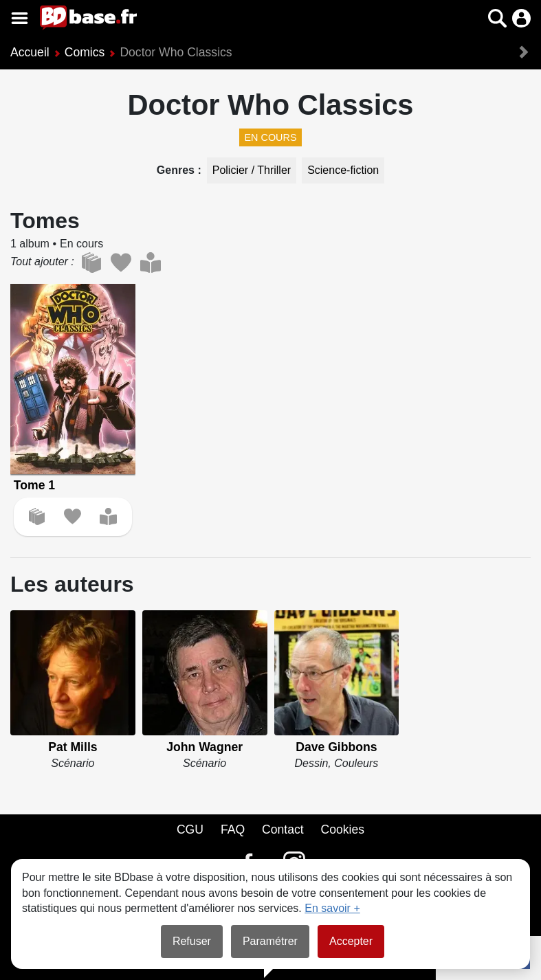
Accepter (351, 941)
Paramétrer (270, 941)
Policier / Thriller (252, 170)
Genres (177, 170)
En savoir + (332, 908)
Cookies (343, 829)
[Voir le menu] (20, 18)
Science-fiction (343, 170)
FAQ (233, 829)
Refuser (192, 941)
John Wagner (205, 747)
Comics (85, 52)
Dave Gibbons (336, 747)
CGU (190, 829)
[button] (497, 18)
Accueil (30, 52)
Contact (283, 829)
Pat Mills (73, 747)
